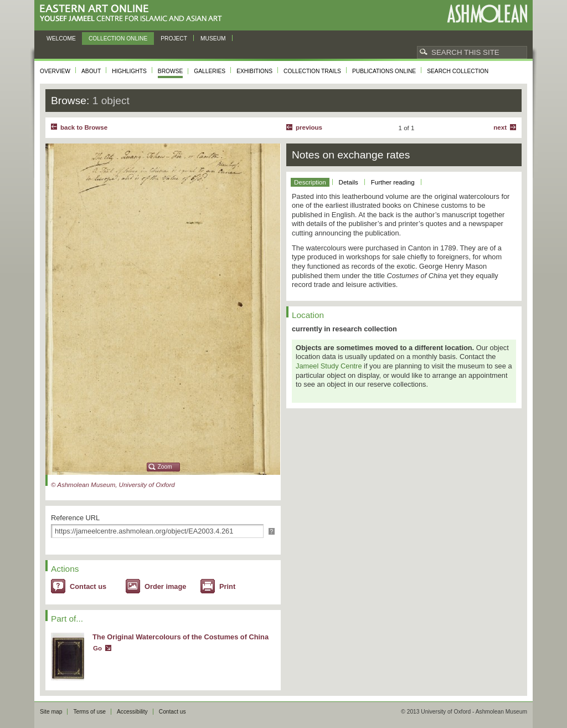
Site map (51, 712)
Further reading (393, 182)
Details (349, 182)
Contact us (88, 586)
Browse (171, 71)
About (91, 71)
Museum (213, 39)
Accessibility (132, 712)
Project (174, 39)
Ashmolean (487, 14)
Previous (309, 127)
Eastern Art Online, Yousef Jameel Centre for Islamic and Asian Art (134, 14)
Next (500, 127)
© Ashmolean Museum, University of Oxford (113, 485)
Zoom (165, 467)
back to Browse (84, 127)
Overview (55, 71)
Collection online (118, 39)
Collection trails (312, 71)
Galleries (210, 71)
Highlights (129, 71)
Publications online (384, 71)
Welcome (61, 39)
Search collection (458, 71)
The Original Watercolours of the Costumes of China (181, 637)
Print (227, 586)
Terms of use (89, 712)
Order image (165, 586)
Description (310, 182)
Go (97, 648)
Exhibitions (254, 71)
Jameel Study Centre (329, 366)
